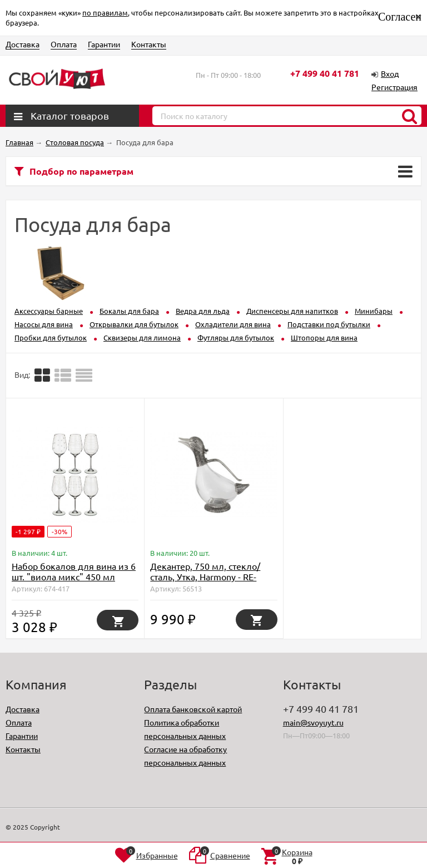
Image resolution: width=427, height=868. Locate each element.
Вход (390, 73)
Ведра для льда (203, 311)
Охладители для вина (233, 324)
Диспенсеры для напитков (292, 311)
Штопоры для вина (324, 337)
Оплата (64, 44)
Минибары (374, 311)
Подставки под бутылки (329, 324)
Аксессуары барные (49, 311)
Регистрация (394, 87)
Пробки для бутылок (51, 337)
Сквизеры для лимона (142, 337)
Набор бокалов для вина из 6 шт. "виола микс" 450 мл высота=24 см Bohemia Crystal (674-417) (74, 582)
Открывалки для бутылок (134, 324)
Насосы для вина (44, 324)
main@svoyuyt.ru (313, 722)
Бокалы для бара (129, 311)
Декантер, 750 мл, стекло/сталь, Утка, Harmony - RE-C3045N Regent (205, 576)
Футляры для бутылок (236, 337)
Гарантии (104, 44)
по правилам (105, 13)
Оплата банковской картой (193, 709)
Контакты (149, 44)
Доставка (23, 44)
